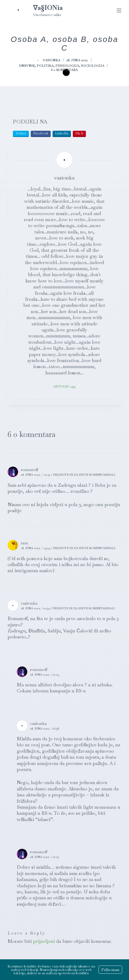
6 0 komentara (64, 70)
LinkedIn (62, 133)
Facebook (41, 133)
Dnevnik (27, 66)
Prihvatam (110, 970)
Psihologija (67, 66)
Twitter (21, 133)
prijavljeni (44, 941)
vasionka (29, 603)
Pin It (79, 133)
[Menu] (119, 10)
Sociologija (93, 66)
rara (24, 543)
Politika (45, 66)
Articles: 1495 (64, 386)
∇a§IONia (48, 8)
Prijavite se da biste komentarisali (84, 475)
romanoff (30, 470)
